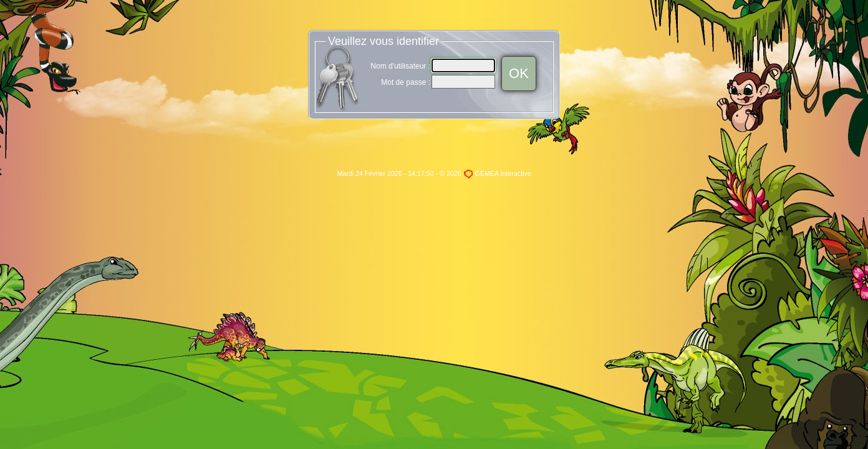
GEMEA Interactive (503, 173)
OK (519, 73)
